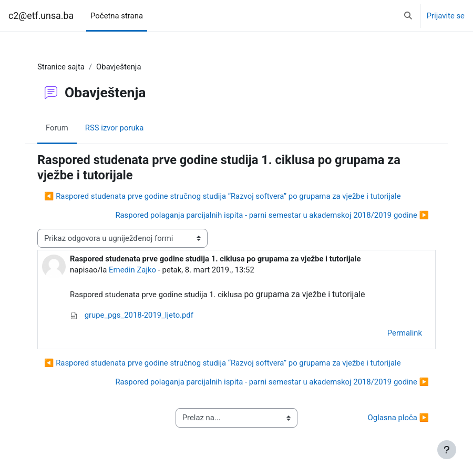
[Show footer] (447, 450)
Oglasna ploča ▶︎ (398, 418)
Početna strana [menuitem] (117, 16)
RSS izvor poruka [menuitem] (114, 128)
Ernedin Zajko (132, 270)
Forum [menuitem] (57, 128)
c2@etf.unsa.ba (41, 16)
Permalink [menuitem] (405, 333)
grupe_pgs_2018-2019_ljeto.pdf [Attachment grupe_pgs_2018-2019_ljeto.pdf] (132, 315)
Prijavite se (446, 16)
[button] (408, 16)
